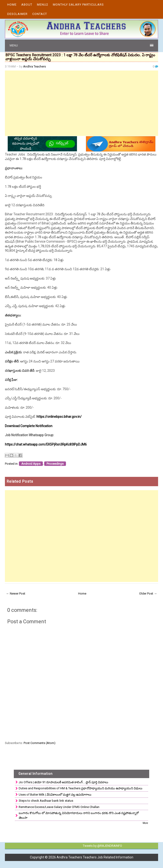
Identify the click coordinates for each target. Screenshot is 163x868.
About (27, 5)
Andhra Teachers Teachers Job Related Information (95, 857)
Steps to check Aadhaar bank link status (46, 801)
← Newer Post (16, 593)
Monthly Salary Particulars (78, 5)
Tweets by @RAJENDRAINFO (102, 846)
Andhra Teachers (34, 66)
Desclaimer (17, 14)
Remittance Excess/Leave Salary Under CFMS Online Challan (59, 807)
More (145, 823)
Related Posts (20, 481)
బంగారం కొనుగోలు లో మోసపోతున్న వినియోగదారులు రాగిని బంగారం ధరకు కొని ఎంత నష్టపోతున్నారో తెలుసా (79, 815)
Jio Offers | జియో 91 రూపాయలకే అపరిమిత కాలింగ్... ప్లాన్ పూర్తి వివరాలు (63, 782)
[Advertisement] (81, 103)
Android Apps (31, 464)
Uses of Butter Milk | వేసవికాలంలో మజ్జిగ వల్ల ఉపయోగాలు (55, 795)
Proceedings (55, 464)
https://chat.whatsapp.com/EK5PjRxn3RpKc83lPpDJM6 (46, 444)
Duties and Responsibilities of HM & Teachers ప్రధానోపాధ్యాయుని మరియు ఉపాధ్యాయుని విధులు (81, 788)
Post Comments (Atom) (40, 743)
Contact (40, 14)
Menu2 (43, 5)
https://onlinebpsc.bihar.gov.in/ (59, 417)
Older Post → (148, 593)
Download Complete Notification (29, 426)
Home (12, 5)
